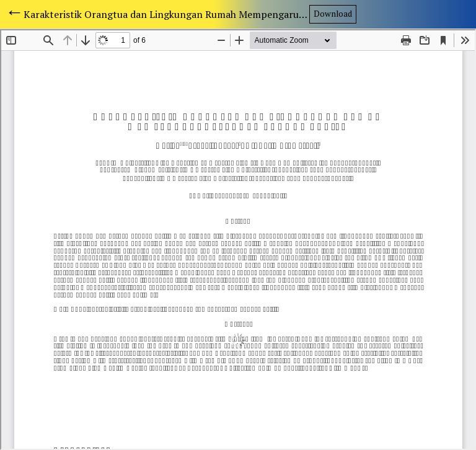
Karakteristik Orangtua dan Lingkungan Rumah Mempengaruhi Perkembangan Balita (166, 14)
